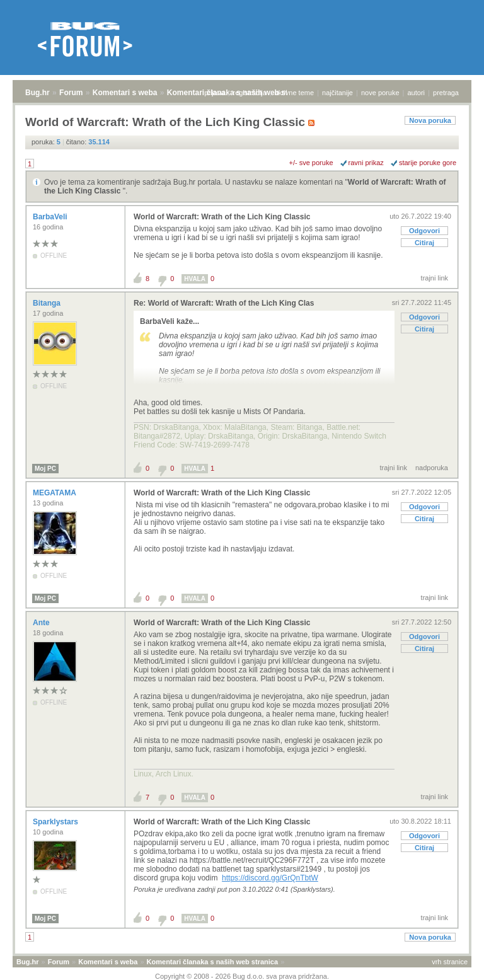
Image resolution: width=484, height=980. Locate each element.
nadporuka (432, 468)
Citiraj (424, 243)
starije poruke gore (428, 163)
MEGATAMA (55, 493)
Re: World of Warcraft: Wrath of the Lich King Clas (224, 303)
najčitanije (337, 93)
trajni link (435, 278)
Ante (42, 623)
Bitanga (48, 303)
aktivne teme (294, 93)
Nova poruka (430, 120)
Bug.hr (37, 93)
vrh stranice (450, 962)
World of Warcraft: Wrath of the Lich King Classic (222, 217)
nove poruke (380, 93)
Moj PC (45, 469)
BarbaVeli (51, 217)
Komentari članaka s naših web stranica (212, 962)
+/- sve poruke (311, 163)
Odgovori (424, 231)
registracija (250, 93)
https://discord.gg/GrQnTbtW (270, 878)
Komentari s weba (125, 93)
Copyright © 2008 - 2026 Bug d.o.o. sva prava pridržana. (242, 976)
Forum (71, 93)
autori (417, 93)
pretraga (446, 93)
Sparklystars (56, 822)
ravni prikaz (366, 163)
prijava (214, 93)
